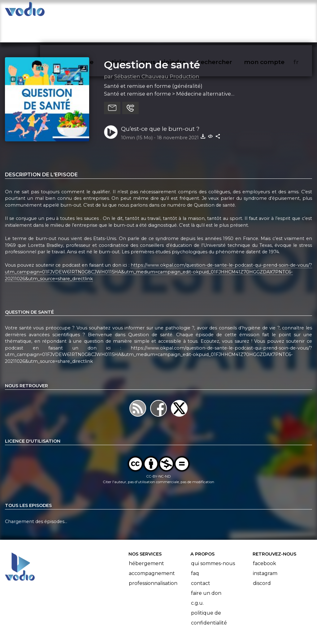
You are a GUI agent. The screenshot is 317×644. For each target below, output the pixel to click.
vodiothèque (89, 11)
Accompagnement (152, 550)
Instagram (265, 550)
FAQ (195, 550)
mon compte (274, 11)
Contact (201, 559)
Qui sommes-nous (213, 540)
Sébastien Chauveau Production (157, 52)
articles (131, 11)
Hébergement (146, 540)
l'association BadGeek (105, 630)
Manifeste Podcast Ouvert (176, 622)
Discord (262, 559)
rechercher (226, 11)
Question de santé (152, 41)
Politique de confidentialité (209, 594)
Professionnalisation (153, 559)
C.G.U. (197, 579)
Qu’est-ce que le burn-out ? (160, 105)
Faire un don (206, 569)
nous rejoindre (176, 11)
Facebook (265, 540)
